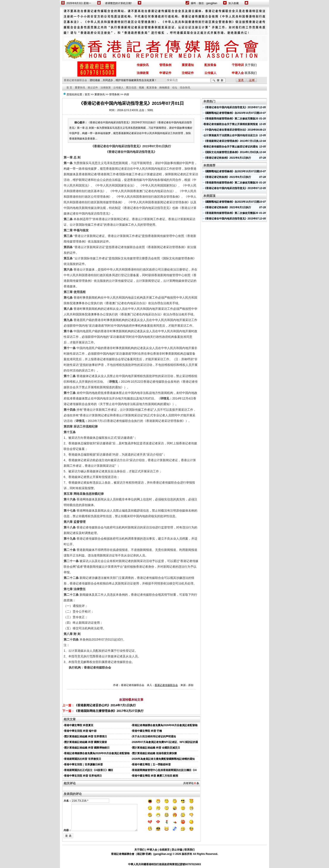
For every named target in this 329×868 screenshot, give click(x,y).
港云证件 (93, 88)
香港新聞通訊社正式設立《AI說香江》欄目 (89, 770)
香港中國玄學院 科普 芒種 (147, 731)
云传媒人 (118, 88)
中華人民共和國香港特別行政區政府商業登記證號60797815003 (164, 864)
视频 (141, 88)
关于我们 (251, 65)
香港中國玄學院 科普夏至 (79, 725)
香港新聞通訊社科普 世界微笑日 (82, 759)
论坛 (175, 88)
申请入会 (152, 850)
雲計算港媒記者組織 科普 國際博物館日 (87, 748)
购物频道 (164, 88)
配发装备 (152, 88)
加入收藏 (233, 3)
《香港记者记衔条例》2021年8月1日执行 (227, 158)
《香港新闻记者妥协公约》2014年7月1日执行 (105, 705)
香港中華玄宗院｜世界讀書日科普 (83, 765)
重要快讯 (80, 88)
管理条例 (114, 94)
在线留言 (164, 850)
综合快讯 (185, 88)
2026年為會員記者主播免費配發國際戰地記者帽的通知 (163, 759)
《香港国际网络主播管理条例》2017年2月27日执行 (109, 711)
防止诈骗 (177, 850)
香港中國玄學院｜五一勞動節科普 (151, 765)
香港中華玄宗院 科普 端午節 (80, 731)
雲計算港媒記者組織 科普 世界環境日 (85, 736)
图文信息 (131, 88)
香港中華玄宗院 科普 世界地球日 (83, 776)
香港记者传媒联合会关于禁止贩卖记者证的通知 (231, 147)
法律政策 (106, 88)
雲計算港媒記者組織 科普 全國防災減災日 (156, 748)
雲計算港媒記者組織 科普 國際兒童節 (85, 742)
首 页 (69, 88)
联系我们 (251, 73)
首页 (87, 94)
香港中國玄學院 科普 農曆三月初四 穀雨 (155, 776)
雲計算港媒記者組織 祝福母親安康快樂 (154, 753)
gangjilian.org (163, 854)
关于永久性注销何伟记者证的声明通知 (154, 736)
